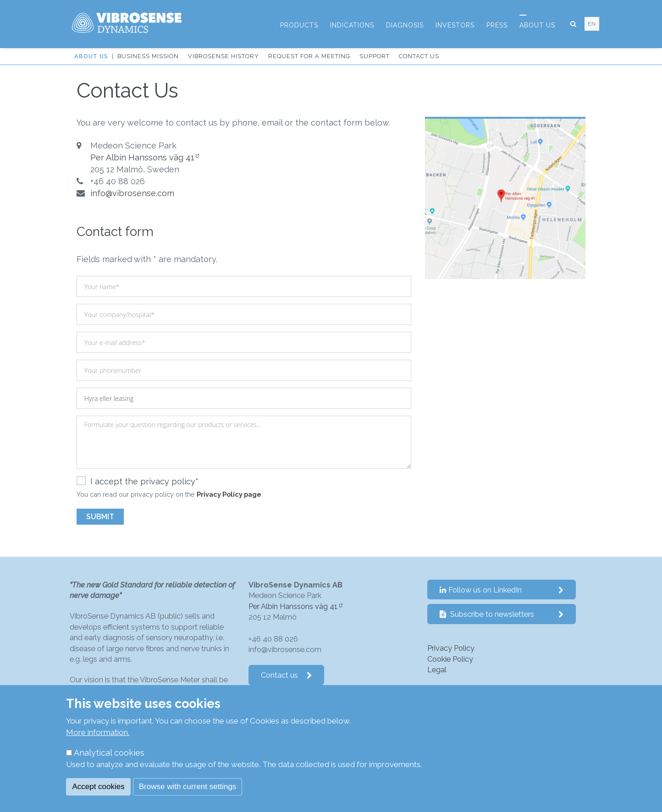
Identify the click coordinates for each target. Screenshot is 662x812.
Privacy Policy (451, 648)
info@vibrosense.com (132, 193)
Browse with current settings (188, 787)
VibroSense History (223, 56)
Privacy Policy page (229, 494)
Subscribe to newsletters (502, 614)
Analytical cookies (109, 753)
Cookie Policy (450, 659)
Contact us (419, 56)
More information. (98, 732)
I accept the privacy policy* (138, 482)
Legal (437, 670)
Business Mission (148, 56)
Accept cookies (98, 787)
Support (375, 56)
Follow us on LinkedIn (502, 590)
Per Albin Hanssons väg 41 (142, 157)
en (592, 24)
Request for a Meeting (309, 56)
